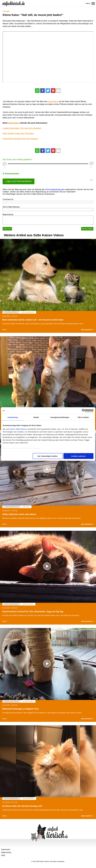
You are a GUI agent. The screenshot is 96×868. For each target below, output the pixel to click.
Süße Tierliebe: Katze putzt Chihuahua (18, 133)
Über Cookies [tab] (83, 417)
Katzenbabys (53, 101)
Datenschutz (6, 852)
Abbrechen (7, 229)
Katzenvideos (14, 123)
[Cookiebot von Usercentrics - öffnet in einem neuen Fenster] (83, 411)
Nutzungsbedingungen (55, 189)
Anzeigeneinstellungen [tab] (60, 417)
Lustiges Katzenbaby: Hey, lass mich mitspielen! (22, 128)
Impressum (6, 849)
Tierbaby (6, 11)
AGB (3, 855)
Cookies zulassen (78, 456)
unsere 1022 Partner (18, 429)
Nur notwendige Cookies (48, 456)
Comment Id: (8, 199)
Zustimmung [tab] (13, 417)
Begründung (8, 214)
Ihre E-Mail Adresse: (11, 207)
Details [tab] (36, 417)
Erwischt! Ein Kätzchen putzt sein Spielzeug (20, 139)
